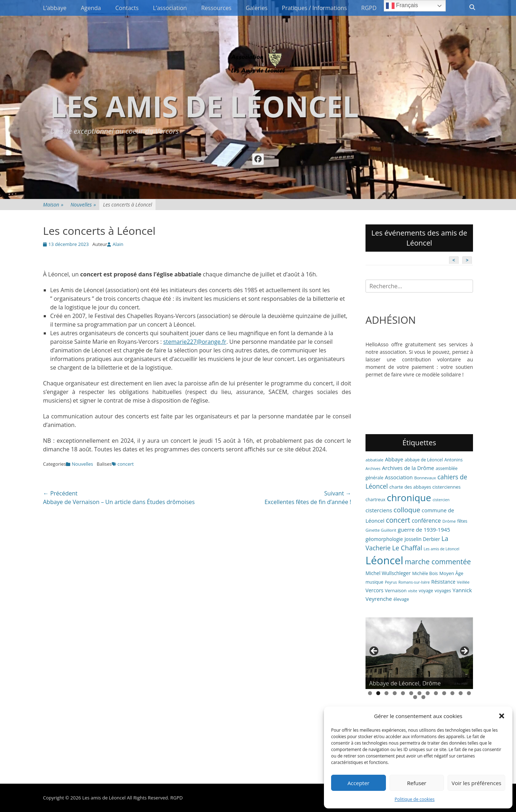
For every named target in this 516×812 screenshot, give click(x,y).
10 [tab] (444, 693)
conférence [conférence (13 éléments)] (426, 521)
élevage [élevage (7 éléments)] (401, 599)
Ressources (216, 8)
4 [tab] (395, 693)
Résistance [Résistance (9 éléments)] (443, 582)
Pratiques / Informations (315, 8)
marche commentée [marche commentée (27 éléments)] (438, 562)
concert (126, 464)
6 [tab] (411, 693)
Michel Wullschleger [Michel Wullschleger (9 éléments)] (388, 573)
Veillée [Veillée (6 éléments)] (463, 582)
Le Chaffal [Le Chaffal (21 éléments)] (407, 548)
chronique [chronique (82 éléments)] (409, 498)
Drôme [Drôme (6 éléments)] (449, 521)
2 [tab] (378, 693)
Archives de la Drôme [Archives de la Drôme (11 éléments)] (408, 468)
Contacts (127, 8)
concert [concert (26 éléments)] (398, 520)
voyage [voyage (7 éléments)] (426, 591)
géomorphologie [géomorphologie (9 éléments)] (384, 539)
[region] (419, 653)
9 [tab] (436, 693)
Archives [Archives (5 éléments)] (373, 469)
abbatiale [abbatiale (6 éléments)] (374, 460)
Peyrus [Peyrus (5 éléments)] (391, 582)
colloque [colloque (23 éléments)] (407, 510)
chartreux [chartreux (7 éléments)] (375, 500)
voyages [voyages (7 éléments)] (443, 591)
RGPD (369, 8)
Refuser (417, 783)
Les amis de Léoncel (204, 106)
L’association (170, 8)
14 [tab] (415, 697)
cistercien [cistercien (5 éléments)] (441, 500)
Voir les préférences (476, 783)
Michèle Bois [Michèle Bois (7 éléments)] (425, 573)
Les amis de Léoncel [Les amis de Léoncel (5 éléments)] (441, 549)
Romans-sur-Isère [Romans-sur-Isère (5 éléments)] (414, 582)
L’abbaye (55, 8)
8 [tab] (428, 693)
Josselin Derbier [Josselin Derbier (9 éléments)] (422, 539)
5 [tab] (403, 693)
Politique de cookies (415, 799)
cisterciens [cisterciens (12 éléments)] (379, 510)
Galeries (257, 8)
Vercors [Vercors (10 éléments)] (374, 590)
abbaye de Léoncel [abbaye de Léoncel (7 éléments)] (424, 460)
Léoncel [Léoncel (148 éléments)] (384, 560)
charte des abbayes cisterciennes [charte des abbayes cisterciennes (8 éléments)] (425, 487)
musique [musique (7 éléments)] (374, 582)
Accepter (359, 783)
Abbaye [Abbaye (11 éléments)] (394, 459)
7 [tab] (419, 693)
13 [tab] (469, 693)
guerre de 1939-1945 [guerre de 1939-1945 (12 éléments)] (424, 530)
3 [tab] (386, 693)
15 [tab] (423, 697)
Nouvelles (83, 205)
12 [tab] (461, 693)
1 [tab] (370, 693)
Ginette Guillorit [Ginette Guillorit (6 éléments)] (381, 530)
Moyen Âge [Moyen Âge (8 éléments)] (451, 573)
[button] (502, 716)
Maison (53, 205)
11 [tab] (452, 693)
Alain (118, 244)
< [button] (374, 651)
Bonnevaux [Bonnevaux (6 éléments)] (425, 478)
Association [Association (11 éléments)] (399, 477)
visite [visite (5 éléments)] (413, 591)
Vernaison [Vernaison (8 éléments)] (396, 590)
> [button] (464, 651)
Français (402, 6)
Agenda (91, 8)
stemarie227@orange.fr (195, 342)
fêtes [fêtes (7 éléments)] (462, 521)
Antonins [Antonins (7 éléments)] (453, 460)
